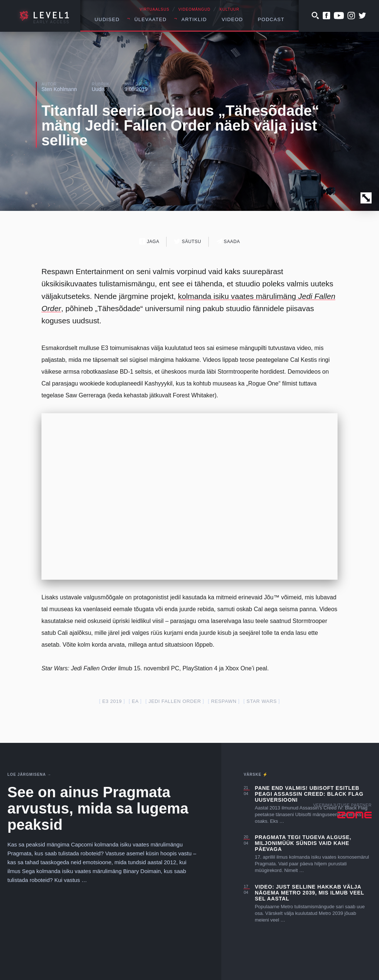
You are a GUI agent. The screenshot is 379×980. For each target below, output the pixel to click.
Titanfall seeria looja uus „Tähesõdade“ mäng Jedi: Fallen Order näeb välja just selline (180, 125)
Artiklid (194, 19)
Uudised (107, 19)
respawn (224, 701)
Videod (232, 19)
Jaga (149, 241)
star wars (262, 701)
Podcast (271, 19)
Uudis (98, 89)
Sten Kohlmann (59, 89)
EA (135, 701)
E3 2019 (112, 701)
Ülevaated (150, 19)
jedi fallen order (175, 701)
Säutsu (187, 241)
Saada (228, 241)
